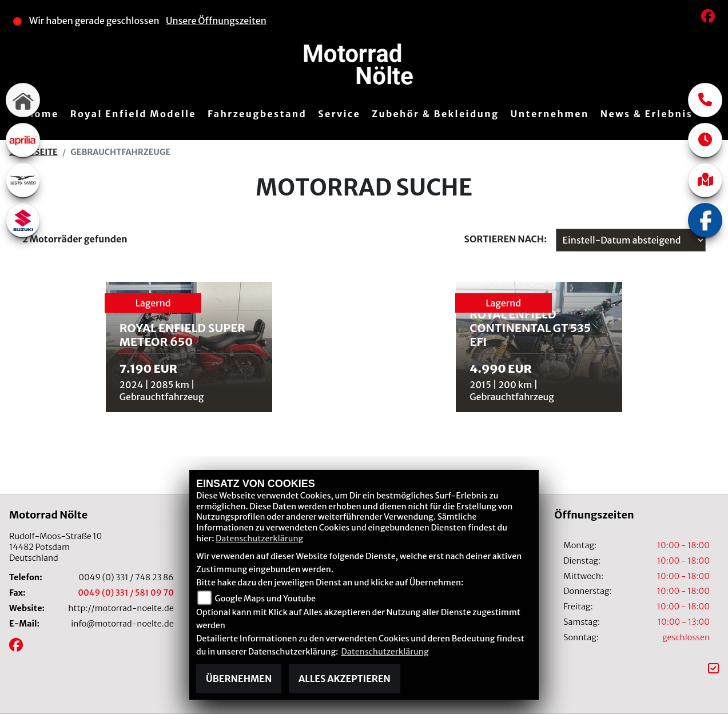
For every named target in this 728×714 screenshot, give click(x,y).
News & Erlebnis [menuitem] (647, 114)
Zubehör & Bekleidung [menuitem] (435, 114)
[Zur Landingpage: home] (23, 100)
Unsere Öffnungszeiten (216, 21)
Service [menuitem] (339, 114)
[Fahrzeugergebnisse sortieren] (631, 240)
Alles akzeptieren (345, 679)
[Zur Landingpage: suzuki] (23, 220)
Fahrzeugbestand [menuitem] (257, 114)
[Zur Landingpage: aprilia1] (23, 140)
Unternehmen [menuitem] (550, 114)
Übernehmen (239, 679)
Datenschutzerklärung (259, 539)
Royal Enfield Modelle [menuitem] (133, 114)
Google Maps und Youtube (265, 599)
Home (43, 114)
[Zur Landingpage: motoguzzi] (23, 180)
